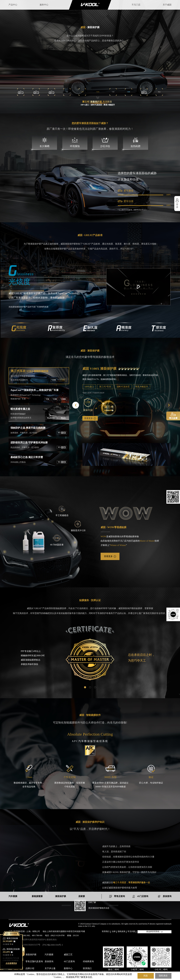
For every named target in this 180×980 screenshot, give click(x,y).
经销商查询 (88, 962)
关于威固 (167, 5)
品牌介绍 (30, 969)
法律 (114, 932)
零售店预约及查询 (34, 962)
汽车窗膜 (49, 955)
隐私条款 (163, 974)
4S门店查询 (69, 962)
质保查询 (49, 962)
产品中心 (13, 5)
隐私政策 (121, 932)
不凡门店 (136, 5)
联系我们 (106, 932)
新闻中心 (68, 969)
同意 (146, 974)
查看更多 (90, 422)
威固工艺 (68, 955)
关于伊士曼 (50, 969)
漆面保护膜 (31, 955)
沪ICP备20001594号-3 (53, 945)
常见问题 (131, 932)
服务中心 (44, 5)
